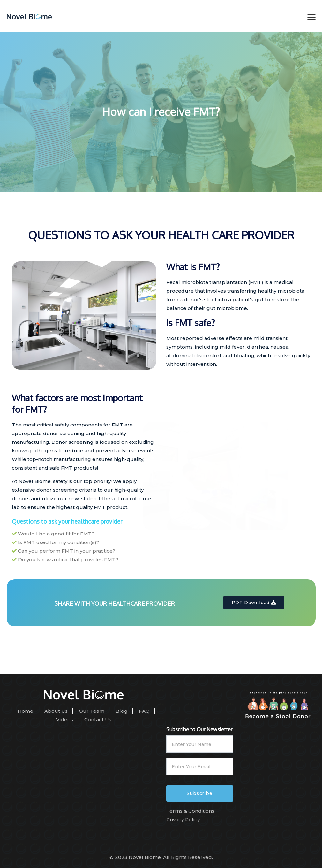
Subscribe (199, 793)
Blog (122, 711)
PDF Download (254, 603)
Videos (65, 720)
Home (25, 711)
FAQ (144, 711)
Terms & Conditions (190, 811)
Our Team (92, 711)
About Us (56, 711)
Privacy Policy (183, 820)
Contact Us (98, 720)
